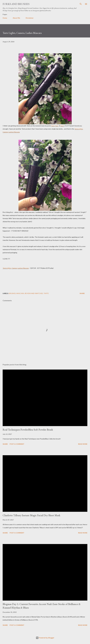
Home (5, 18)
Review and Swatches (34, 293)
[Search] (81, 4)
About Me (16, 18)
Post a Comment (17, 444)
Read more (83, 444)
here (53, 126)
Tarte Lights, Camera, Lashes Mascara (16, 268)
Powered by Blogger (45, 638)
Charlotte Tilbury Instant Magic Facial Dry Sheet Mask (31, 515)
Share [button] (82, 293)
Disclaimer (30, 18)
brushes (12, 293)
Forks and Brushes (16, 4)
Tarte (46, 293)
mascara (20, 293)
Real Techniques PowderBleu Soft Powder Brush (28, 430)
